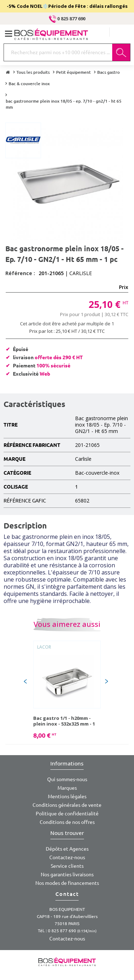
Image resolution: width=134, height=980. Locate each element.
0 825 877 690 (67, 19)
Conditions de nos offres (67, 822)
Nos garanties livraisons (67, 875)
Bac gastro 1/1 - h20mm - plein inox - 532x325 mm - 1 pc (64, 721)
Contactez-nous (67, 857)
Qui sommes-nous (67, 779)
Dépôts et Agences (67, 849)
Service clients (67, 866)
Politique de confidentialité (67, 814)
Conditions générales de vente (67, 805)
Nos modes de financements (67, 883)
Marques (67, 788)
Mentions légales (67, 796)
